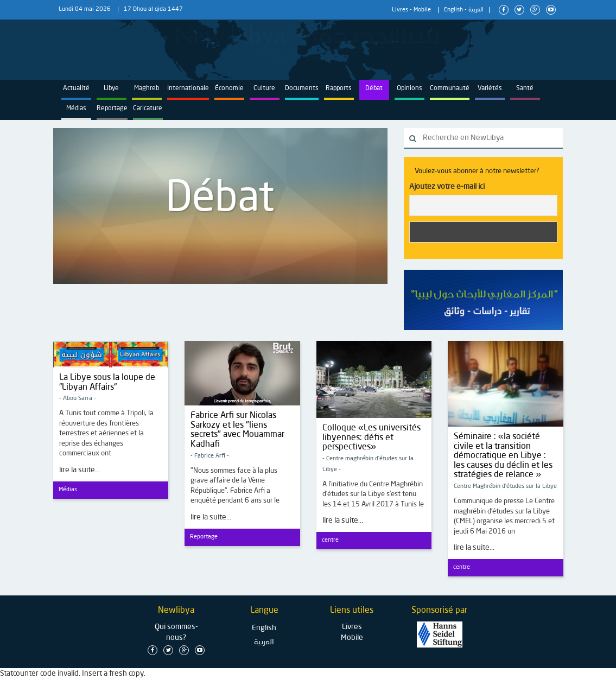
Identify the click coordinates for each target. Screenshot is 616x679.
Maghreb (147, 88)
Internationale (188, 88)
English (453, 10)
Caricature (148, 109)
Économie (229, 88)
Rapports (339, 88)
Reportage (112, 109)
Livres (400, 10)
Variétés (490, 88)
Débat (374, 88)
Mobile (422, 10)
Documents (302, 88)
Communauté (450, 88)
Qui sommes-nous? (176, 632)
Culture (264, 88)
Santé (525, 88)
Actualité (76, 88)
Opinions (409, 88)
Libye (111, 88)
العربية (476, 10)
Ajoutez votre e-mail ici (447, 187)
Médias (76, 109)
